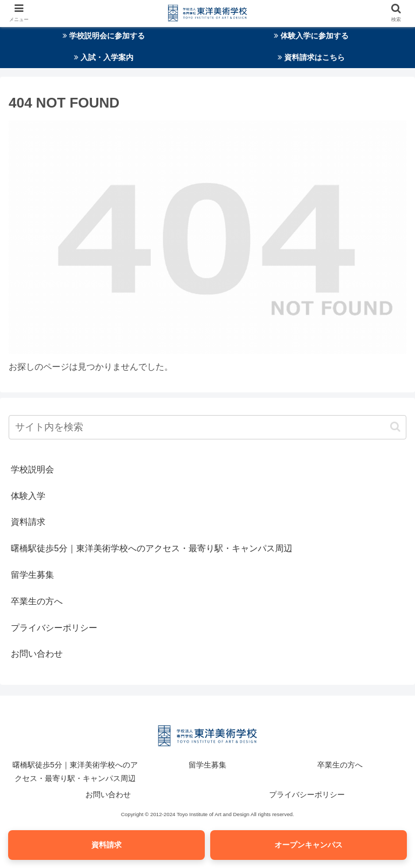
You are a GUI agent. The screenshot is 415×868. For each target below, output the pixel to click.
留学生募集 (32, 575)
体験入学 (28, 496)
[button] (395, 427)
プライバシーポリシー (54, 628)
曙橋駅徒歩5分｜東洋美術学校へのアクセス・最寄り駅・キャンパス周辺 (152, 548)
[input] (207, 427)
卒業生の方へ (37, 601)
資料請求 (28, 522)
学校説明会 (32, 469)
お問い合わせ (37, 654)
